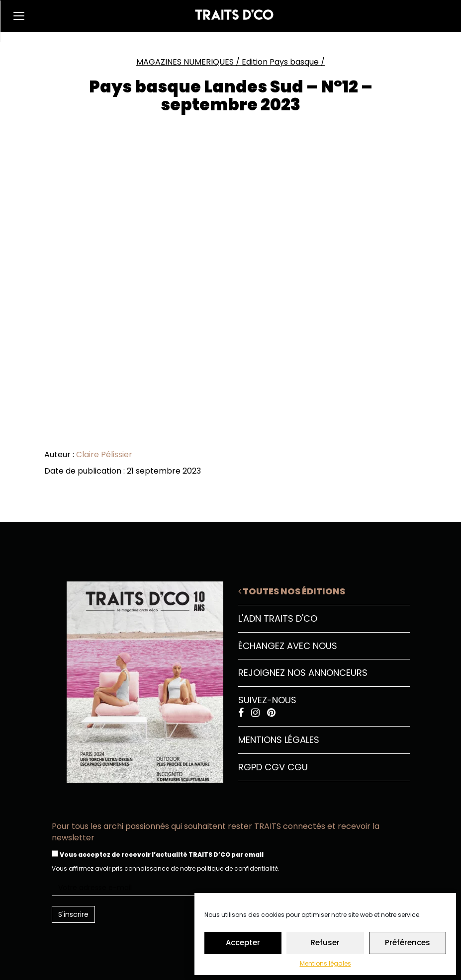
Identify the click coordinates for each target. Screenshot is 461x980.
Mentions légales (325, 963)
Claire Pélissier (104, 454)
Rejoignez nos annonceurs (303, 673)
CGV (275, 767)
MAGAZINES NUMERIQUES (185, 62)
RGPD (250, 767)
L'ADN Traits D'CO (278, 618)
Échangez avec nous (288, 646)
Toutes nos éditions (292, 591)
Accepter (243, 942)
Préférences (408, 942)
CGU (298, 767)
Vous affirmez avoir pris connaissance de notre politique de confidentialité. (166, 868)
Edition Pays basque (280, 62)
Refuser (325, 942)
